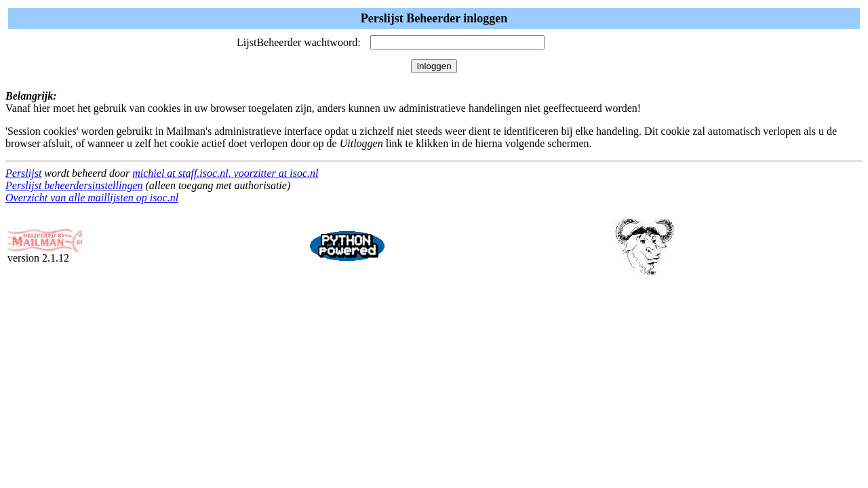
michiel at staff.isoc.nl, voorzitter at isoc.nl (225, 173)
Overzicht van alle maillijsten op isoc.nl (92, 198)
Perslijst (23, 173)
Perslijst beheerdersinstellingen (74, 185)
